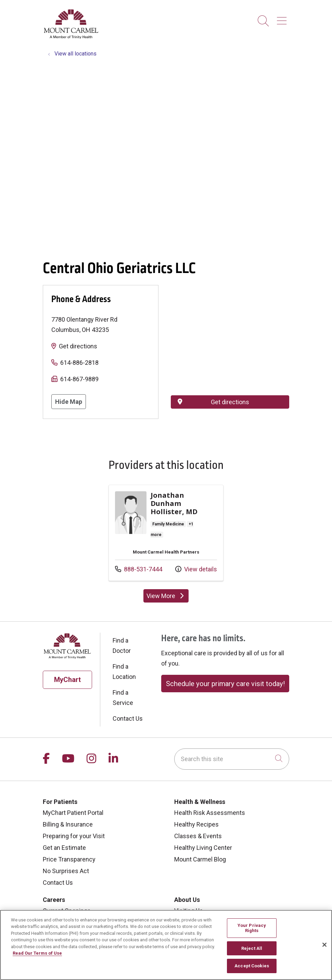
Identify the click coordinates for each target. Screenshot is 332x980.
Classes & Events (198, 836)
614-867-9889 (79, 379)
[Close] (324, 945)
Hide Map (69, 402)
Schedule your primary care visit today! (225, 684)
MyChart (67, 680)
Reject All (252, 948)
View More (168, 597)
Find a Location (124, 672)
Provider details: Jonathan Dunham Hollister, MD (166, 533)
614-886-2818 (79, 363)
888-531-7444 (139, 568)
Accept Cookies (252, 966)
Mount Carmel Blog (200, 859)
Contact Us (128, 718)
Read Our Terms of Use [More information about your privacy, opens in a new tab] (37, 953)
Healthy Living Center (203, 848)
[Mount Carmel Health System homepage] (71, 37)
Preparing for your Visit (74, 836)
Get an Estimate (64, 848)
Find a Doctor (122, 646)
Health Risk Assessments (210, 813)
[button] (283, 18)
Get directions (78, 346)
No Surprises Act (66, 871)
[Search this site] (232, 759)
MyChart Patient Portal (73, 813)
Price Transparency (69, 859)
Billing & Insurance (68, 824)
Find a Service (123, 698)
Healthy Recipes (196, 824)
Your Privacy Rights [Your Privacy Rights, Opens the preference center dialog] (252, 928)
